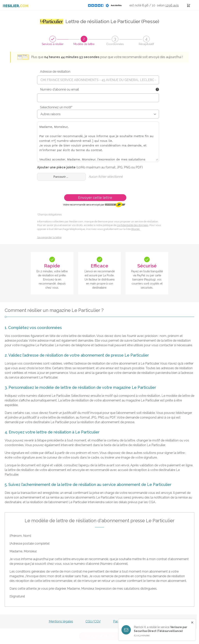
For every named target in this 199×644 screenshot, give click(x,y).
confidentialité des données (133, 225)
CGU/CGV (93, 621)
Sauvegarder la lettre (49, 237)
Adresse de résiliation (55, 72)
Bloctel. (136, 229)
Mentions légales (61, 621)
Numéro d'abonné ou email (59, 89)
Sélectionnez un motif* (56, 107)
